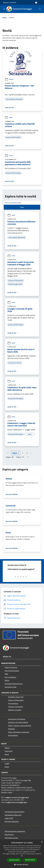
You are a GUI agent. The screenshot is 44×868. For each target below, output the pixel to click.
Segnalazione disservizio (13, 815)
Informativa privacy (11, 838)
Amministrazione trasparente (15, 831)
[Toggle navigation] (4, 9)
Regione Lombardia (10, 2)
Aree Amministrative (12, 671)
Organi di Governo (11, 667)
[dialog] (22, 854)
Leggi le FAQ (9, 818)
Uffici (6, 674)
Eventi (7, 767)
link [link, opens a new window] (22, 856)
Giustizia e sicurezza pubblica (18, 722)
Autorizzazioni (13, 735)
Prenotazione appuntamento (14, 812)
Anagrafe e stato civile (16, 697)
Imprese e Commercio (15, 707)
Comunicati (9, 751)
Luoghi (7, 763)
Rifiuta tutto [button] (30, 860)
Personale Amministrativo (14, 684)
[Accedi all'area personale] (36, 3)
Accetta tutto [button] (14, 860)
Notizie (9, 79)
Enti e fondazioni (10, 677)
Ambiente (11, 729)
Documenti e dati (11, 687)
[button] (22, 865)
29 (20, 457)
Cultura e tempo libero (16, 700)
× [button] (42, 842)
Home (4, 17)
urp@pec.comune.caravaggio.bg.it (17, 797)
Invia (22, 207)
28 (10, 457)
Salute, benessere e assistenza (19, 732)
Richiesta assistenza (12, 821)
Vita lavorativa (13, 703)
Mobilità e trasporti (15, 710)
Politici (7, 680)
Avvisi (9, 117)
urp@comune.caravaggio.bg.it (16, 802)
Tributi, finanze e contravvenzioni (20, 726)
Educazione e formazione (17, 719)
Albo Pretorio (9, 835)
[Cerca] (40, 9)
